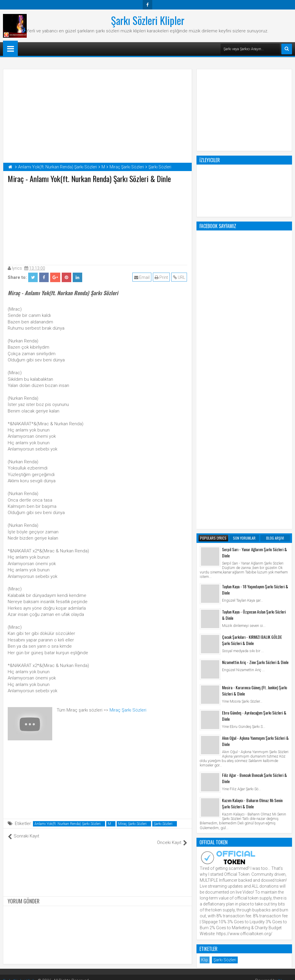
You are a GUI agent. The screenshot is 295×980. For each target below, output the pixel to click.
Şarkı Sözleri (163, 824)
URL (179, 277)
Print (162, 277)
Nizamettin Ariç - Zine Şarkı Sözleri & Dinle (255, 423)
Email (142, 277)
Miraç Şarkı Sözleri (128, 710)
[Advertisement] (98, 223)
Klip (205, 721)
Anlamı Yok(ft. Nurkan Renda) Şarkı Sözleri (68, 824)
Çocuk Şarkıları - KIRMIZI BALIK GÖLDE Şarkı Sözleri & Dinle (252, 401)
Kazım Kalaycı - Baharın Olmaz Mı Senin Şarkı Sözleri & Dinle (252, 564)
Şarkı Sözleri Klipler (148, 20)
